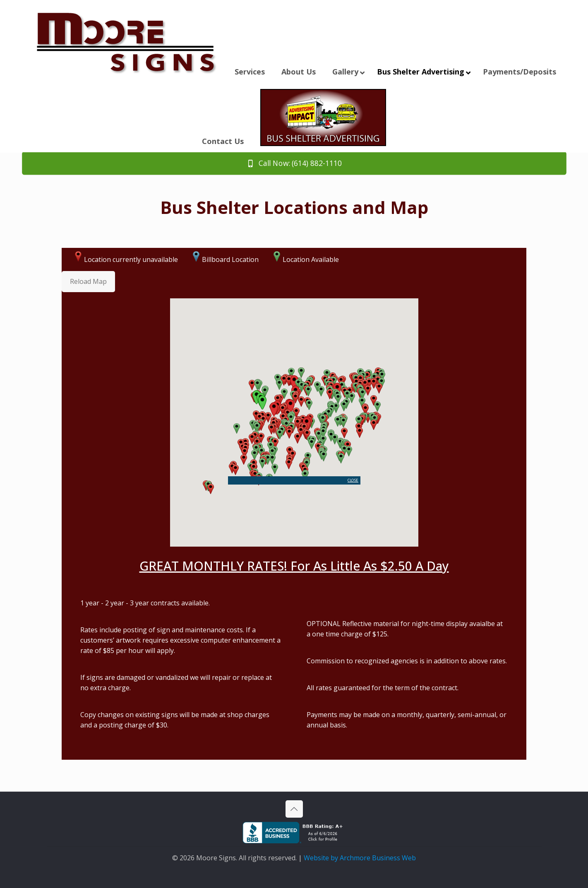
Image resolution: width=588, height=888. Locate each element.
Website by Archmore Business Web (360, 858)
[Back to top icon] (294, 809)
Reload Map (88, 281)
